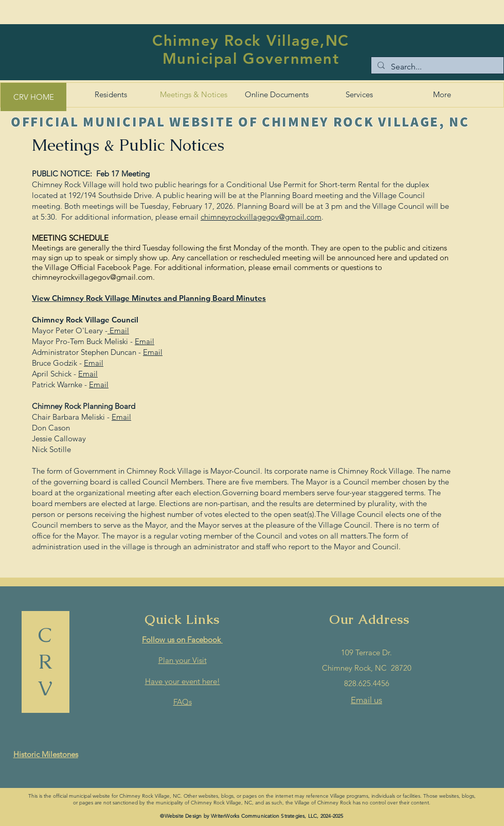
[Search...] (436, 67)
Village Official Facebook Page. (98, 267)
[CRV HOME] (33, 97)
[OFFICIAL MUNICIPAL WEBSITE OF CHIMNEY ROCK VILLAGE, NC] (241, 121)
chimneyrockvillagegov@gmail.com (261, 217)
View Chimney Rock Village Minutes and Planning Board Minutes (149, 298)
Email (118, 330)
